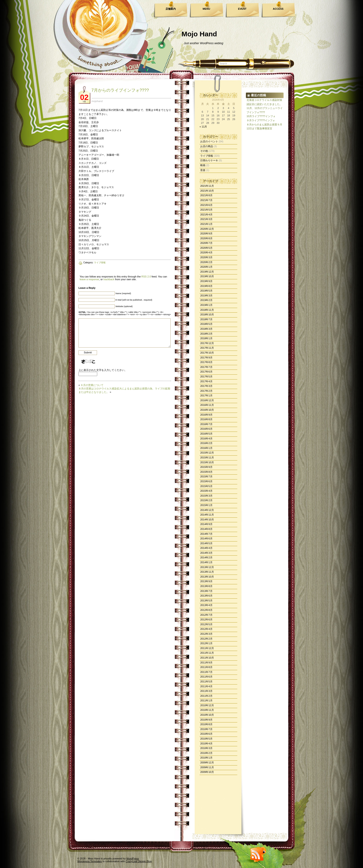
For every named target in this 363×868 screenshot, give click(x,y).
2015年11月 (207, 457)
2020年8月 (206, 238)
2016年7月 (206, 424)
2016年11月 (207, 405)
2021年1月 (206, 224)
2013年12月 (207, 567)
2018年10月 (207, 314)
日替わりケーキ (209, 160)
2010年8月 (206, 724)
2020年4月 (206, 252)
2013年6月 (206, 596)
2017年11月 (207, 348)
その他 (204, 151)
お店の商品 (207, 146)
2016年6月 (206, 429)
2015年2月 (206, 500)
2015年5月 (206, 486)
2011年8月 (206, 667)
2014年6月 (206, 538)
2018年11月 (207, 310)
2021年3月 (206, 219)
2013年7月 (206, 591)
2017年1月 (206, 395)
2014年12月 (207, 510)
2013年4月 (206, 605)
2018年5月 (206, 324)
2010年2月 (206, 753)
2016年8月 (206, 419)
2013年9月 (206, 581)
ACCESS (278, 9)
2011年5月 (206, 681)
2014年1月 (206, 562)
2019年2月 (206, 300)
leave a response (89, 279)
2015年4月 (206, 491)
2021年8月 (206, 195)
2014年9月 (206, 524)
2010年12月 (207, 705)
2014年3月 (206, 553)
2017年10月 (207, 353)
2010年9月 (206, 720)
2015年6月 (206, 481)
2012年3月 (206, 634)
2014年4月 (206, 548)
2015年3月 (206, 496)
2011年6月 (206, 677)
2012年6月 (206, 619)
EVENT (242, 9)
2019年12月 (207, 272)
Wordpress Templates (90, 861)
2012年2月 (206, 639)
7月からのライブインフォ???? (120, 90)
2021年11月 (207, 186)
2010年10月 (207, 715)
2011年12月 (207, 648)
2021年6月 (206, 205)
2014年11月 (207, 515)
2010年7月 (206, 729)
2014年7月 (206, 534)
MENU (206, 9)
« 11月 (203, 127)
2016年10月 (207, 410)
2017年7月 (206, 367)
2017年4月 (206, 381)
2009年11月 (207, 767)
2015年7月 (206, 476)
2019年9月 (206, 281)
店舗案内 (171, 9)
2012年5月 (206, 624)
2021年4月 (206, 215)
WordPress (133, 859)
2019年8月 (206, 286)
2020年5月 (206, 248)
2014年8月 (206, 529)
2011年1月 (206, 700)
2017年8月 (206, 362)
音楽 (203, 170)
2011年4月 (206, 686)
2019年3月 (206, 296)
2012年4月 (206, 629)
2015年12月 (207, 453)
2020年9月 (206, 233)
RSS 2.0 (146, 277)
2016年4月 (206, 439)
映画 (203, 165)
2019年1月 (206, 305)
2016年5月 (206, 434)
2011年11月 (207, 653)
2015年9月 (206, 467)
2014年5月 (206, 543)
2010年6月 (206, 734)
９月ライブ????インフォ (261, 120)
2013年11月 (207, 572)
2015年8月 (206, 472)
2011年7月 (206, 672)
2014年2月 (206, 557)
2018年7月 (206, 319)
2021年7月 (206, 200)
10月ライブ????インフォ (261, 116)
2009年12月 (207, 762)
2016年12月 (207, 400)
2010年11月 (207, 710)
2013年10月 (207, 577)
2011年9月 (206, 663)
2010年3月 (206, 748)
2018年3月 (206, 329)
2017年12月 (207, 343)
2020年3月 (206, 257)
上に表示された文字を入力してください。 (103, 370)
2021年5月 (206, 210)
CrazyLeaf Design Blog (139, 861)
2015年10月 (207, 462)
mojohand (97, 101)
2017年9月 (206, 358)
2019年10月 (207, 276)
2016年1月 (206, 448)
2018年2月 (206, 334)
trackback (109, 279)
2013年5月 (206, 600)
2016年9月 (206, 415)
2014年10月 (207, 520)
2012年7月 (206, 615)
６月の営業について (92, 385)
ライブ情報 (207, 156)
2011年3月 (206, 691)
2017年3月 (206, 386)
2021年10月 (207, 191)
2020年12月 (207, 229)
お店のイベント (209, 141)
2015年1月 (206, 505)
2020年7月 (206, 243)
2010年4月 (206, 744)
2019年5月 (206, 291)
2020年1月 (206, 267)
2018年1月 (206, 338)
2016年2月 (206, 443)
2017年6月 (206, 372)
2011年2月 (206, 696)
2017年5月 (206, 376)
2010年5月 (206, 739)
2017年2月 (206, 391)
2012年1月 (206, 643)
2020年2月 (206, 262)
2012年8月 (206, 610)
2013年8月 (206, 586)
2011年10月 (207, 658)
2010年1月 (206, 758)
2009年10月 (207, 772)
